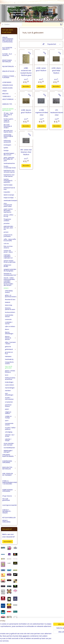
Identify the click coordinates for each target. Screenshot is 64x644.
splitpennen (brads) (7, 266)
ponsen (6, 232)
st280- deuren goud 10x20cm (26, 111)
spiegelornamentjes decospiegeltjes (10, 270)
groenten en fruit (9, 353)
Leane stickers (9, 385)
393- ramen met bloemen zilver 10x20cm (26, 152)
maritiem (8, 391)
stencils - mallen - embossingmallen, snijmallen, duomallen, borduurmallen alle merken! (10, 282)
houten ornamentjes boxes (10, 167)
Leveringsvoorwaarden (10, 505)
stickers (10, 288)
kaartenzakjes (8, 185)
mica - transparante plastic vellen (8, 205)
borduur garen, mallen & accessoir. (10, 120)
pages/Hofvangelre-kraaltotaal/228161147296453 (9, 634)
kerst (10, 375)
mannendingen (10, 388)
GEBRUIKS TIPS (9, 104)
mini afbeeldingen (9, 394)
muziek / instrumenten (9, 398)
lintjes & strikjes (10, 198)
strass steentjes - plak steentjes (9, 444)
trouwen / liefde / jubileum (10, 428)
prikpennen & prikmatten (8, 236)
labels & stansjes (9, 195)
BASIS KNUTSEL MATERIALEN (9, 468)
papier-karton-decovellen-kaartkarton (10, 211)
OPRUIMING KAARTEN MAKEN (9, 456)
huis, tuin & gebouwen (9, 367)
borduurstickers (10, 312)
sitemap (28, 641)
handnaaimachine (9, 163)
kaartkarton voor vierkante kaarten (9, 171)
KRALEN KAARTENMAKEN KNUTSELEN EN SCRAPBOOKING (8, 40)
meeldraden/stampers (10, 200)
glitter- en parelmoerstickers (11, 296)
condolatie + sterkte (9, 323)
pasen (7, 409)
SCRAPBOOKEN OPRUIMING (9, 462)
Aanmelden (8, 542)
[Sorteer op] (51, 44)
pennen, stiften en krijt (10, 216)
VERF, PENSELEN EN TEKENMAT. (9, 474)
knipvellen (10, 192)
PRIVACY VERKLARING (6, 521)
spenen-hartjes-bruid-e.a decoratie (10, 261)
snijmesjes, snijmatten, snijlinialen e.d (10, 256)
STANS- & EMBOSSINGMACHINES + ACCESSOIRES (10, 482)
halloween (8, 356)
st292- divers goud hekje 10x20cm (56, 70)
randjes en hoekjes (10, 417)
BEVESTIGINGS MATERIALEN (9, 61)
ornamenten (9, 402)
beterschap (9, 305)
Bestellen (26, 86)
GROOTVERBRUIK (9, 99)
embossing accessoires (10, 141)
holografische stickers (9, 363)
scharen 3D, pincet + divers (10, 251)
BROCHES (9, 94)
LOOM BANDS (7, 82)
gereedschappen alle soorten (10, 154)
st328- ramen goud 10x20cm (41, 69)
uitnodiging (9, 432)
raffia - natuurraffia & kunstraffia (10, 240)
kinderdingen (9, 382)
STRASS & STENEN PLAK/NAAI (9, 77)
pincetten (7, 223)
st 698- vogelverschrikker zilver (42, 112)
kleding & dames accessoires (10, 379)
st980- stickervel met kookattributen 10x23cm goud (26, 72)
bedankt (8, 302)
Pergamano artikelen (7, 220)
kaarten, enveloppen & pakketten (10, 181)
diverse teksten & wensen (10, 338)
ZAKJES (5, 91)
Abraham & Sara (10, 299)
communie (8, 319)
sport (7, 421)
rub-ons (6, 243)
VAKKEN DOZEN (7, 88)
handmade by (9, 359)
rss (32, 641)
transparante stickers (9, 424)
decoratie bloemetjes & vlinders (8, 126)
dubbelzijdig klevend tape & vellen (8, 136)
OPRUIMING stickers (9, 292)
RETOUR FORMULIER (9, 518)
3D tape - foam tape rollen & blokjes (8, 115)
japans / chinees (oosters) (10, 371)
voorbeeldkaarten (9, 448)
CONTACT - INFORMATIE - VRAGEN (7, 511)
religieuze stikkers (8, 413)
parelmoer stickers (8, 406)
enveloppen (10, 145)
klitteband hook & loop (9, 188)
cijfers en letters (10, 326)
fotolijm (6, 151)
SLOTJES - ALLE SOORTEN (9, 55)
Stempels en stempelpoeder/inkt (10, 274)
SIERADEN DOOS (8, 85)
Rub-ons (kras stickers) (8, 247)
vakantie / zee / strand (10, 436)
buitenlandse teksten (9, 316)
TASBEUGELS (9, 96)
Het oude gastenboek (6, 500)
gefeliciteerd (10, 349)
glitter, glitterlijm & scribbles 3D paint (10, 159)
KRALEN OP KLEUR (9, 71)
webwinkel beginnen (38, 641)
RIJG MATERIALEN (9, 66)
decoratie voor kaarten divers (10, 131)
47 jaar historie (9, 496)
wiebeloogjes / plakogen (8, 451)
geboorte (8, 347)
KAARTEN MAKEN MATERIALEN (9, 110)
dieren (7, 329)
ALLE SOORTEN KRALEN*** (9, 48)
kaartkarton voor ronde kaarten (9, 176)
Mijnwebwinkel (53, 641)
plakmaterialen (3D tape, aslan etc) (10, 228)
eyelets (6, 148)
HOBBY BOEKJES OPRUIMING (9, 490)
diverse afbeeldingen (9, 333)
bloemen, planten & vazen (10, 309)
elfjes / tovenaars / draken (10, 343)
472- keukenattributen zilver (57, 112)
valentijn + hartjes (8, 440)
